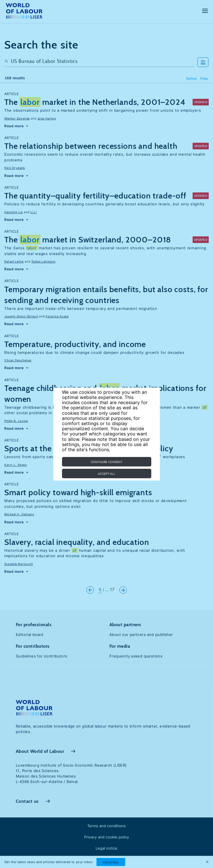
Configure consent (106, 462)
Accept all (107, 474)
